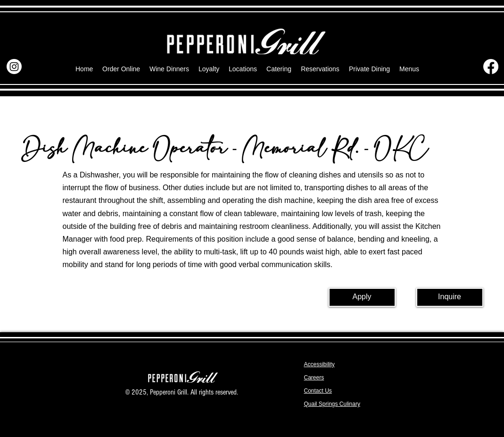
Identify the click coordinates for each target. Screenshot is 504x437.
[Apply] (362, 297)
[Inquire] (450, 297)
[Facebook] (491, 67)
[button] (409, 69)
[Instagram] (14, 67)
